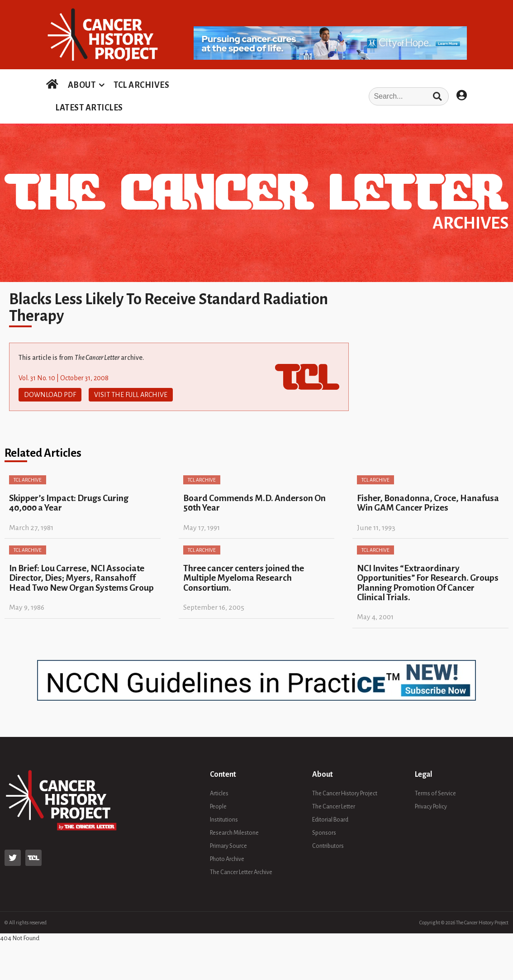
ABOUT (82, 85)
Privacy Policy (431, 806)
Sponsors (324, 832)
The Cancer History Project (345, 793)
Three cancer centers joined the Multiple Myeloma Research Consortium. (244, 578)
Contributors (328, 846)
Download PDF (50, 395)
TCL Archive (28, 480)
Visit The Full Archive (131, 395)
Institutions (224, 819)
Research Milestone (234, 832)
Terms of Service (435, 793)
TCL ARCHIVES (141, 85)
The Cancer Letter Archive (241, 872)
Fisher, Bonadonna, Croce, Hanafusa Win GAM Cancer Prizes (428, 503)
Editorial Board (330, 819)
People (218, 806)
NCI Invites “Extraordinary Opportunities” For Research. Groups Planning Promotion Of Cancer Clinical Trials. (428, 583)
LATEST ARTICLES (89, 108)
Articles (219, 793)
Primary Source (228, 846)
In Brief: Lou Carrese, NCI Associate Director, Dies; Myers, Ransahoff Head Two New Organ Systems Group (81, 578)
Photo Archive (227, 859)
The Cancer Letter (334, 806)
